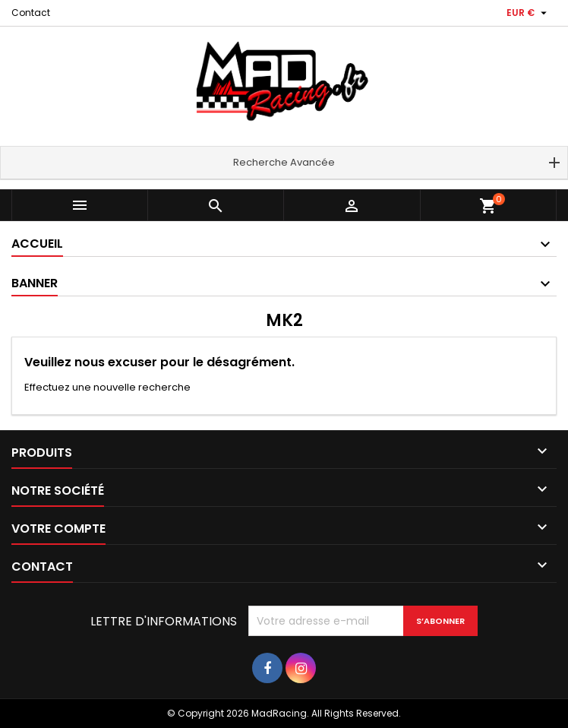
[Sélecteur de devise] (529, 13)
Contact (31, 13)
